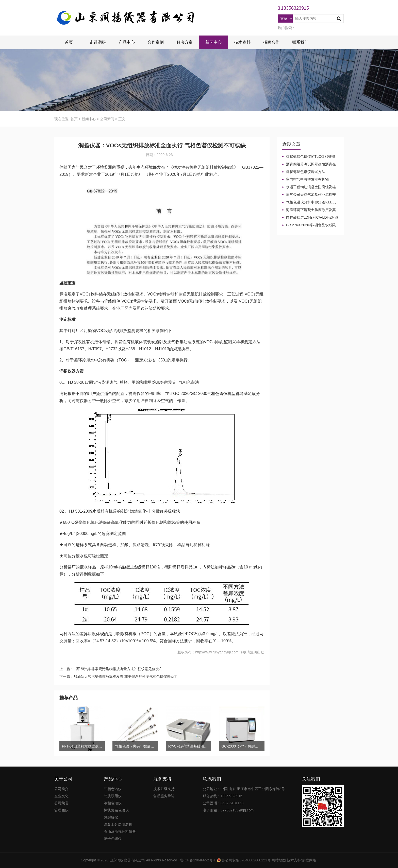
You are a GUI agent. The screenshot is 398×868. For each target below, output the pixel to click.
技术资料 (242, 42)
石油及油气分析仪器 (120, 831)
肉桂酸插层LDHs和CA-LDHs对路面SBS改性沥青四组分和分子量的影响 (310, 218)
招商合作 (271, 42)
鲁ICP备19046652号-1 (198, 860)
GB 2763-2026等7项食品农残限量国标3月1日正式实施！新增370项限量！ (310, 225)
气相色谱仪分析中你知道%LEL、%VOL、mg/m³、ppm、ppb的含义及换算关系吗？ (310, 202)
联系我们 (300, 42)
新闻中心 (213, 42)
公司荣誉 (61, 803)
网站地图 (279, 860)
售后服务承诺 (164, 796)
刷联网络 (309, 860)
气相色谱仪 (217, 394)
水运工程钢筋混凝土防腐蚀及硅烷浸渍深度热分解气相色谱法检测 (309, 187)
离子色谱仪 (113, 839)
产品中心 (127, 42)
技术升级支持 (164, 789)
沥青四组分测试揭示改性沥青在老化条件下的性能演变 (309, 164)
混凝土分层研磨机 (118, 824)
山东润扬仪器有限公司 (127, 860)
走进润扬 (98, 42)
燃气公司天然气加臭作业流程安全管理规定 (309, 195)
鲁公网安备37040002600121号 (246, 860)
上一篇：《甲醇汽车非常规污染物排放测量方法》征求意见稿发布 (111, 669)
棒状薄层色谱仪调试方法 (306, 172)
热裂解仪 (111, 817)
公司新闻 (107, 119)
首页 (69, 42)
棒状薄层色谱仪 (116, 810)
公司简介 (61, 789)
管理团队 (61, 810)
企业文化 (61, 796)
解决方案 (185, 42)
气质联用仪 (113, 796)
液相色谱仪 (113, 803)
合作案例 (156, 42)
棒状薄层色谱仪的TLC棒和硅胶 (311, 157)
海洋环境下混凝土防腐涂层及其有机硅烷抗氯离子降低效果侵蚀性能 (309, 210)
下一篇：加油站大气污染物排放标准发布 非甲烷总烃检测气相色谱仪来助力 (119, 676)
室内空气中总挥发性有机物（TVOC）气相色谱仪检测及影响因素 (310, 180)
